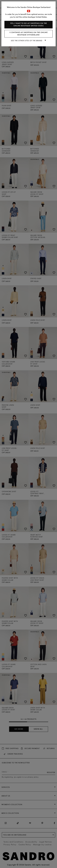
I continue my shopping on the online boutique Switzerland (29, 34)
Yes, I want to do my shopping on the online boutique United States (29, 25)
